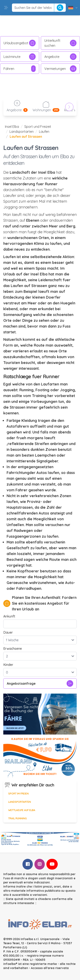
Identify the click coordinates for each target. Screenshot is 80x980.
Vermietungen (60, 69)
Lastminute (20, 57)
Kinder (8, 665)
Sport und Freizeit (38, 127)
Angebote (60, 57)
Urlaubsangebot (20, 43)
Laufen (44, 132)
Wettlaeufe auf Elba (22, 810)
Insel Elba (12, 127)
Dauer (8, 632)
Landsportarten (22, 132)
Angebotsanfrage (40, 683)
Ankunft (9, 616)
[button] (6, 8)
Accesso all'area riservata (50, 968)
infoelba (9, 964)
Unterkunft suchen (60, 43)
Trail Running (18, 818)
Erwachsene (13, 649)
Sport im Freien (18, 794)
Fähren (20, 69)
